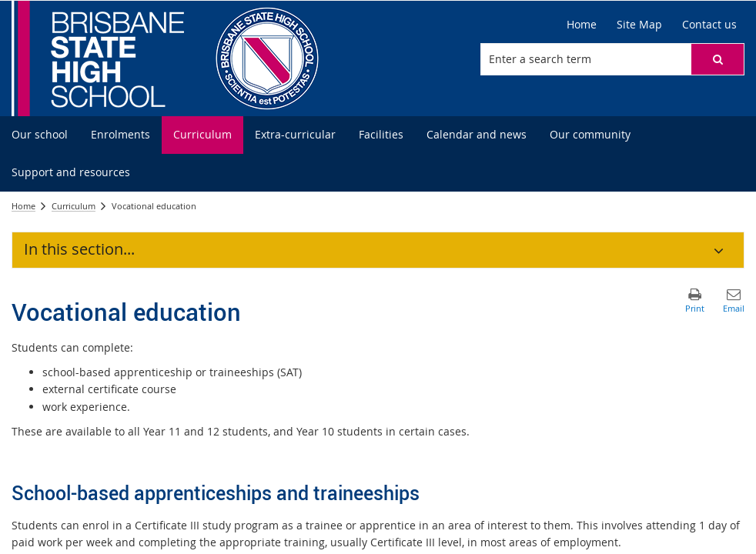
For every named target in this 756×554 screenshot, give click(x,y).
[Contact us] (709, 25)
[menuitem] (40, 135)
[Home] (582, 25)
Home (23, 206)
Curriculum (74, 206)
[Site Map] (639, 25)
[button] (718, 59)
